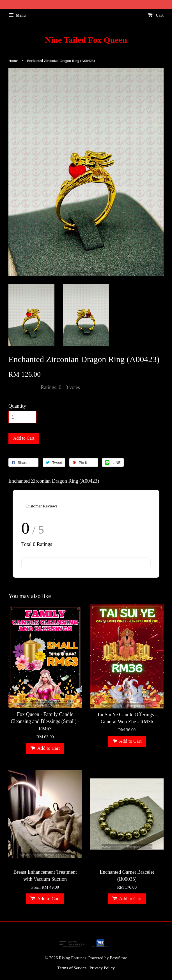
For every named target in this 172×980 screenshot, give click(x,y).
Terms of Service (72, 968)
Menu (17, 15)
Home (13, 61)
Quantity (17, 406)
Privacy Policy (102, 968)
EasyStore (118, 958)
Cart (156, 15)
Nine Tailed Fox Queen (86, 40)
